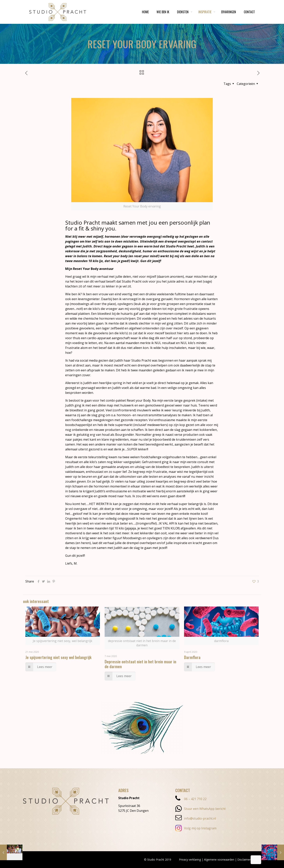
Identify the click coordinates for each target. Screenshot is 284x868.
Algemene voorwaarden (219, 860)
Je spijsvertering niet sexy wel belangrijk (58, 657)
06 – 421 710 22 (191, 799)
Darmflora (192, 657)
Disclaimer (244, 860)
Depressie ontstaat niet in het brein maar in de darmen (140, 664)
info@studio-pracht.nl (196, 818)
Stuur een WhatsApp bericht (200, 809)
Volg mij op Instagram (196, 828)
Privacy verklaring (190, 860)
